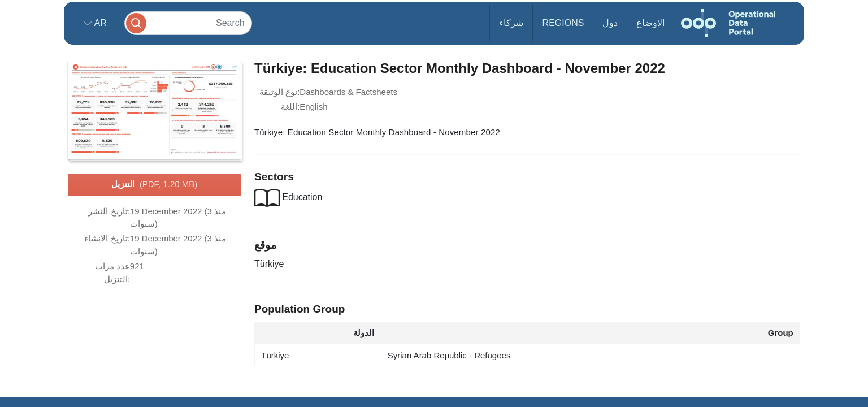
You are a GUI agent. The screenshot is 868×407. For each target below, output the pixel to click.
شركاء (511, 23)
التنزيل (154, 185)
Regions (563, 23)
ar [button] (99, 23)
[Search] (188, 23)
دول (610, 23)
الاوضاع (650, 23)
